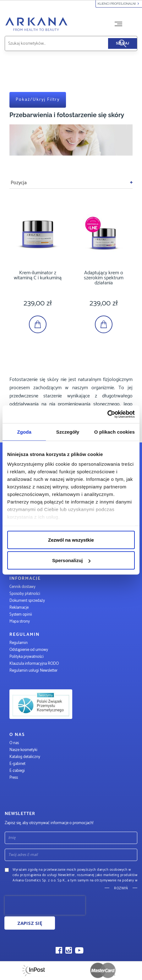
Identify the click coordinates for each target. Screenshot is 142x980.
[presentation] (45, 905)
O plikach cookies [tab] (115, 432)
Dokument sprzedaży (27, 601)
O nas (14, 743)
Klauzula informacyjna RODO (34, 664)
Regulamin (19, 643)
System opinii (21, 615)
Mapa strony (20, 621)
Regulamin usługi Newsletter (33, 671)
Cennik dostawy (22, 587)
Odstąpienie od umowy (29, 650)
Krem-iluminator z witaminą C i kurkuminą (38, 275)
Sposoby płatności (25, 594)
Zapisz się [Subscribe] (30, 923)
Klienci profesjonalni (119, 4)
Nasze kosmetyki (23, 750)
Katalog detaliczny (25, 757)
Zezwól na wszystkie (71, 540)
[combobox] (64, 43)
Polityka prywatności (27, 657)
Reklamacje (19, 608)
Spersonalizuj (71, 560)
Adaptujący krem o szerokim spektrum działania (104, 278)
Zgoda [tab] (24, 432)
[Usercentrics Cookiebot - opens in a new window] (107, 414)
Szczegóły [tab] (68, 432)
